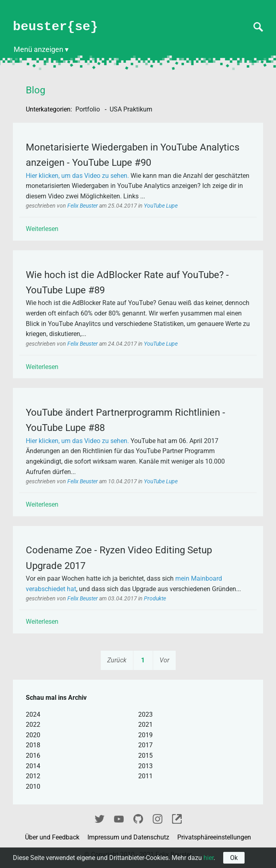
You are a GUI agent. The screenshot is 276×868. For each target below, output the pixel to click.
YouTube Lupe (161, 206)
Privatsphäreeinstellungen (214, 837)
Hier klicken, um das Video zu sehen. (77, 176)
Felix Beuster (83, 206)
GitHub (138, 818)
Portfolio (88, 109)
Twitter (100, 818)
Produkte (155, 599)
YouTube (119, 818)
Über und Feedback (53, 837)
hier (209, 858)
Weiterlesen (42, 229)
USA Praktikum (131, 109)
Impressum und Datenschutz (129, 837)
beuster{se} (55, 27)
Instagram (158, 818)
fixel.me (177, 818)
